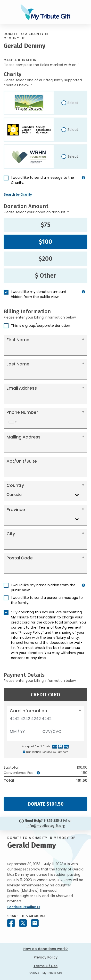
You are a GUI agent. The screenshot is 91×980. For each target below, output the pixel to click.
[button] (83, 182)
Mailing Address (24, 437)
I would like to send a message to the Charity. (42, 180)
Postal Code (20, 558)
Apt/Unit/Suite (22, 461)
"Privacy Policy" (31, 632)
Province (16, 510)
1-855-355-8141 (55, 821)
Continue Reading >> (24, 907)
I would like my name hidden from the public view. (43, 588)
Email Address (22, 388)
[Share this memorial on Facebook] (11, 923)
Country (15, 485)
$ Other (45, 276)
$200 (45, 259)
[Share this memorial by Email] (35, 923)
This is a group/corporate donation (41, 326)
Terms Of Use (45, 966)
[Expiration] (24, 731)
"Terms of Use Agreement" (60, 627)
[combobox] (12, 422)
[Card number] (45, 720)
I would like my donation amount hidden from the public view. (39, 294)
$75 (46, 225)
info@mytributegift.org (46, 826)
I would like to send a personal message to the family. (47, 600)
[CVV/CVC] (57, 731)
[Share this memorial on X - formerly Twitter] (23, 923)
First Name (18, 340)
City (11, 534)
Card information (28, 711)
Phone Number (22, 412)
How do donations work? (45, 949)
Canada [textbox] (14, 494)
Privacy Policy (46, 957)
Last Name (18, 364)
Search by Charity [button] (18, 195)
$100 (45, 242)
